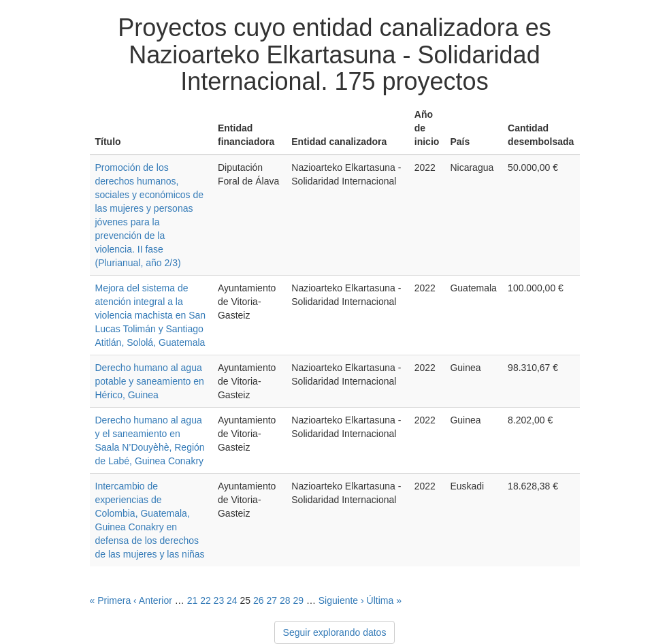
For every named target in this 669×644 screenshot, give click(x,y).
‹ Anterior (153, 600)
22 (206, 600)
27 (272, 600)
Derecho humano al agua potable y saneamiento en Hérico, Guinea (150, 381)
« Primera (111, 600)
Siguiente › (341, 600)
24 (232, 600)
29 (298, 600)
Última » (384, 600)
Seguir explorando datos (335, 632)
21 (193, 600)
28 (285, 600)
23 (219, 600)
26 (259, 600)
